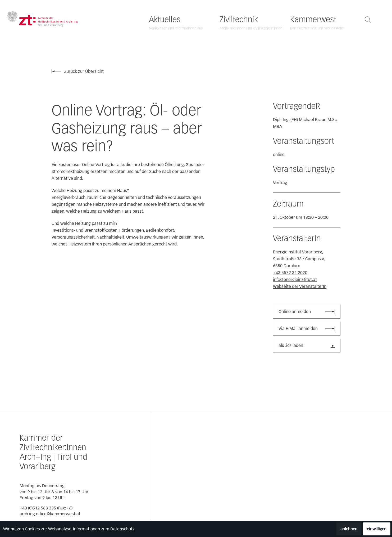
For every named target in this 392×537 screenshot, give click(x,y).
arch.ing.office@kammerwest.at (50, 514)
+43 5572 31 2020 (290, 273)
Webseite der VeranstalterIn (300, 286)
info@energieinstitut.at (295, 279)
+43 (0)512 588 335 (38, 508)
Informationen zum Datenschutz (104, 529)
